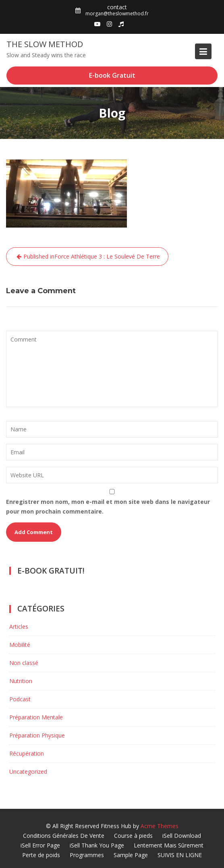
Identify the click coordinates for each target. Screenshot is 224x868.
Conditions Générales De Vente (64, 836)
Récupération (27, 753)
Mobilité (20, 645)
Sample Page (131, 855)
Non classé (24, 663)
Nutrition (21, 681)
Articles (19, 627)
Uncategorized (28, 772)
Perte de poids (41, 855)
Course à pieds (133, 836)
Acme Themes (160, 826)
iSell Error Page (40, 845)
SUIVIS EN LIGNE (180, 855)
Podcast (20, 699)
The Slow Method (45, 44)
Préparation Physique (37, 735)
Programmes (87, 855)
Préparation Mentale (36, 717)
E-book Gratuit (112, 75)
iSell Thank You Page (97, 845)
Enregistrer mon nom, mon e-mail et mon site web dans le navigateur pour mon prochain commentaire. (108, 507)
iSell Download (182, 836)
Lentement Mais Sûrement (169, 845)
